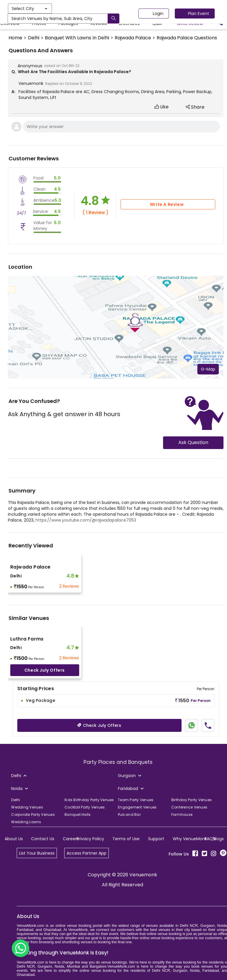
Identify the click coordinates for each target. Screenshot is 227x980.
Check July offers (45, 670)
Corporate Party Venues (33, 815)
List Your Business (37, 853)
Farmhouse (182, 815)
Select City (81, 9)
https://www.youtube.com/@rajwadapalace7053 (86, 520)
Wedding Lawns (26, 822)
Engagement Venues (137, 807)
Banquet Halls (78, 815)
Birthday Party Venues (192, 800)
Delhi (16, 800)
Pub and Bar (129, 815)
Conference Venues (189, 807)
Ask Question (193, 442)
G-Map (208, 369)
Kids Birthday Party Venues (89, 800)
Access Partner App (87, 853)
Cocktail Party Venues (85, 807)
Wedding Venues (27, 807)
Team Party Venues (136, 800)
